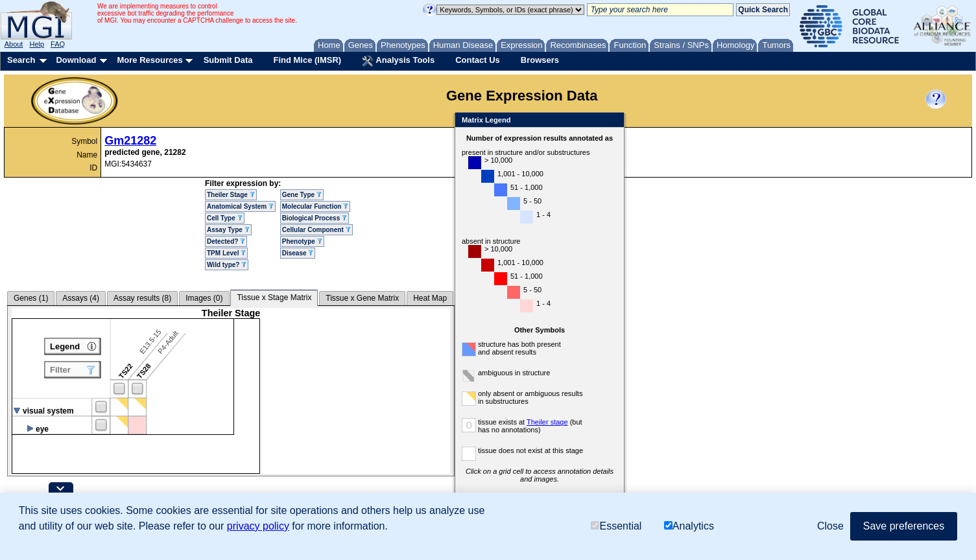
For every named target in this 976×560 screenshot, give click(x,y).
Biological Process (315, 218)
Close (612, 121)
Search (21, 60)
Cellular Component (316, 230)
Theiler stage (547, 422)
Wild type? (227, 265)
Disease (298, 253)
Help (37, 44)
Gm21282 (130, 141)
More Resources (149, 60)
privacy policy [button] (258, 526)
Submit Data (228, 60)
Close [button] (830, 526)
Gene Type (302, 195)
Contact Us (478, 60)
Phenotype (302, 241)
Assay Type (228, 230)
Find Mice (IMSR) (307, 60)
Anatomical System (240, 206)
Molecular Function (315, 206)
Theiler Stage (231, 195)
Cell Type (225, 218)
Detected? (226, 241)
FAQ (58, 44)
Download (76, 60)
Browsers (540, 60)
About (14, 44)
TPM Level (226, 253)
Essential (616, 526)
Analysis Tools (398, 61)
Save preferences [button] (904, 526)
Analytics (689, 526)
